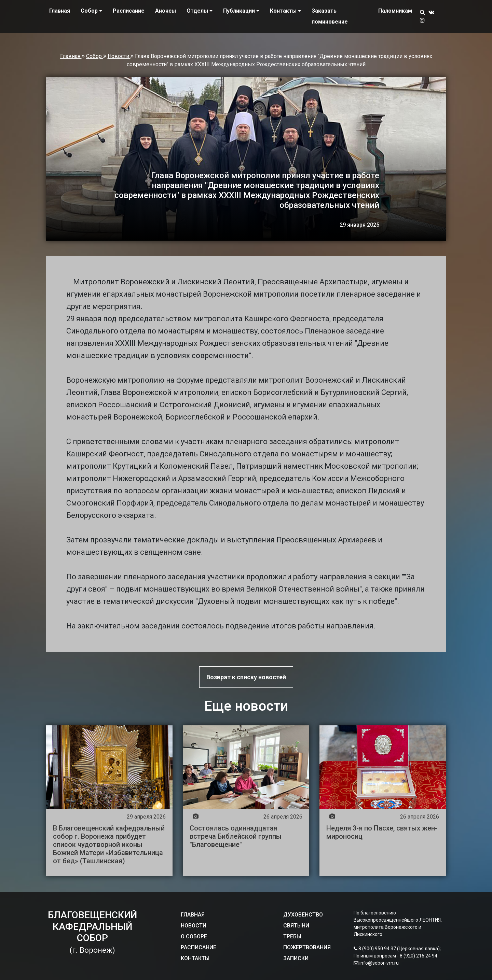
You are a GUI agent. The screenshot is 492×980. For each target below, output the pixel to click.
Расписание (129, 11)
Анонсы (166, 11)
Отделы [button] (200, 11)
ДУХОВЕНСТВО (303, 915)
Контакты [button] (285, 11)
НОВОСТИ (194, 926)
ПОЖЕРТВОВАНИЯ (307, 947)
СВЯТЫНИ (296, 926)
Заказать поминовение (330, 16)
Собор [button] (91, 11)
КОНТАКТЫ (195, 958)
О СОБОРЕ (194, 936)
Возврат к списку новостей (246, 677)
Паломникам (395, 11)
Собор (95, 56)
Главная (60, 11)
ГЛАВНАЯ (193, 915)
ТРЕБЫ (292, 936)
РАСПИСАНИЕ (199, 947)
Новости (119, 56)
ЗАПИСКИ (296, 958)
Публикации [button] (241, 11)
